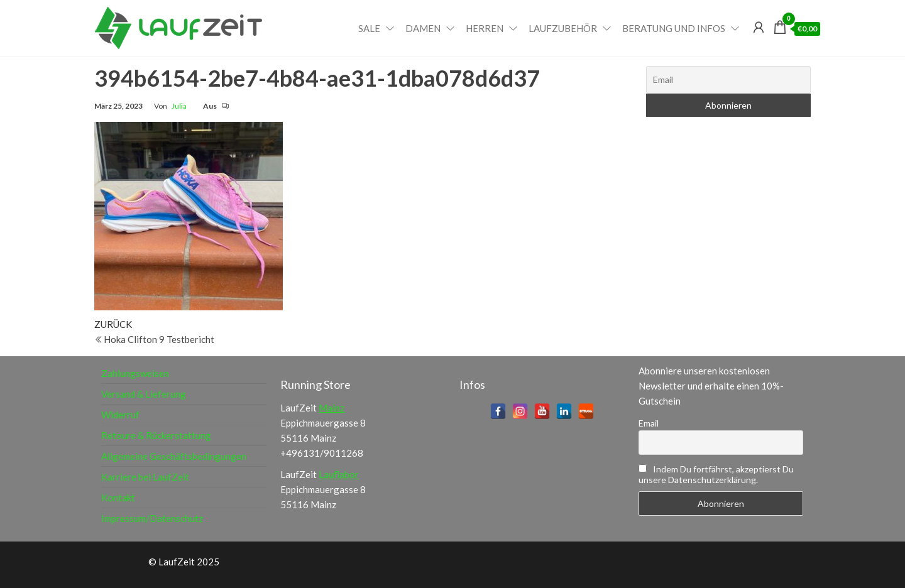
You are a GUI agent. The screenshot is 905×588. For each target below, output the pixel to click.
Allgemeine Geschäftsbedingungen (174, 456)
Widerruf (120, 415)
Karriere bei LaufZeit (145, 477)
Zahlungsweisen (135, 373)
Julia (179, 106)
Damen (423, 28)
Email (649, 423)
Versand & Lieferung (144, 394)
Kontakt (118, 498)
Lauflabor (339, 474)
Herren (485, 28)
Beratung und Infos (674, 28)
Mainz (332, 408)
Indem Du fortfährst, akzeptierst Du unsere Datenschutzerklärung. (716, 474)
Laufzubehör (563, 28)
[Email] (729, 80)
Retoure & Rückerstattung (156, 435)
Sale (369, 28)
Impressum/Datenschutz (152, 518)
